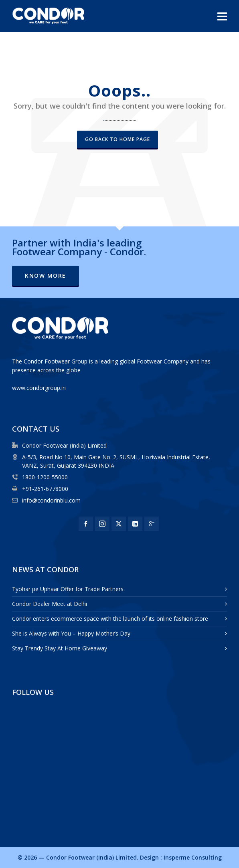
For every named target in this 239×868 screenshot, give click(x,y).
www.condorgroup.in (39, 388)
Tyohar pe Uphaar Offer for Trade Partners (68, 589)
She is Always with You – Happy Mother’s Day (71, 633)
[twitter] (119, 524)
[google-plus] (152, 524)
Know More (46, 276)
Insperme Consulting (193, 857)
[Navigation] (222, 16)
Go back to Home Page (117, 139)
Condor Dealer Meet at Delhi (50, 604)
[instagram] (102, 524)
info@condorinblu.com (51, 500)
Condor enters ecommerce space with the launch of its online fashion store (110, 619)
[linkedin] (135, 524)
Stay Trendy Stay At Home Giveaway (60, 648)
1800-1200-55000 (45, 477)
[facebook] (86, 524)
